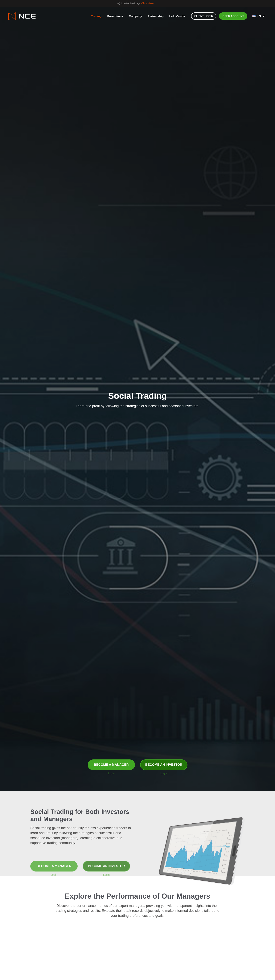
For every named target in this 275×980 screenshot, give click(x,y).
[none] (259, 16)
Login (111, 773)
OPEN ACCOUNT (233, 16)
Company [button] (135, 16)
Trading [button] (96, 16)
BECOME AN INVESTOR (164, 765)
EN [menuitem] (259, 16)
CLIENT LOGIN (204, 16)
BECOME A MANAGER (111, 765)
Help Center (177, 16)
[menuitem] (259, 16)
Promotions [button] (115, 16)
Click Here (148, 3)
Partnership (156, 16)
